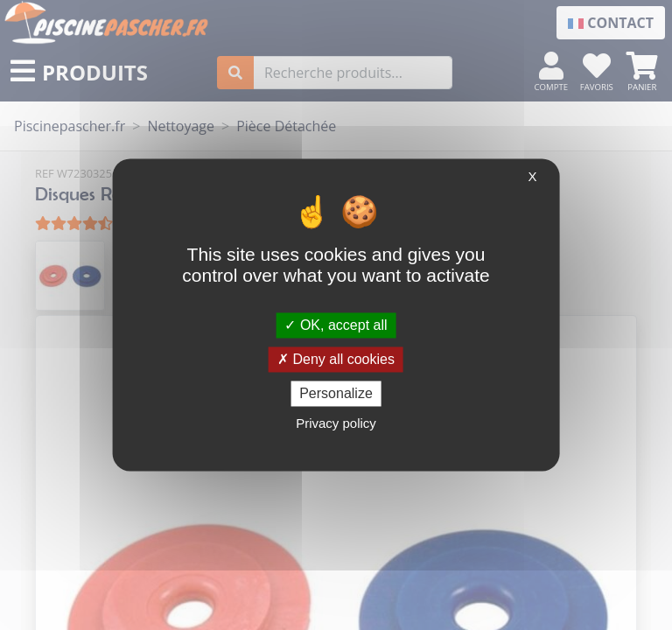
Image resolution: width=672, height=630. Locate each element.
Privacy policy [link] (336, 424)
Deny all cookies (336, 359)
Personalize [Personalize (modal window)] (336, 393)
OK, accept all (336, 325)
